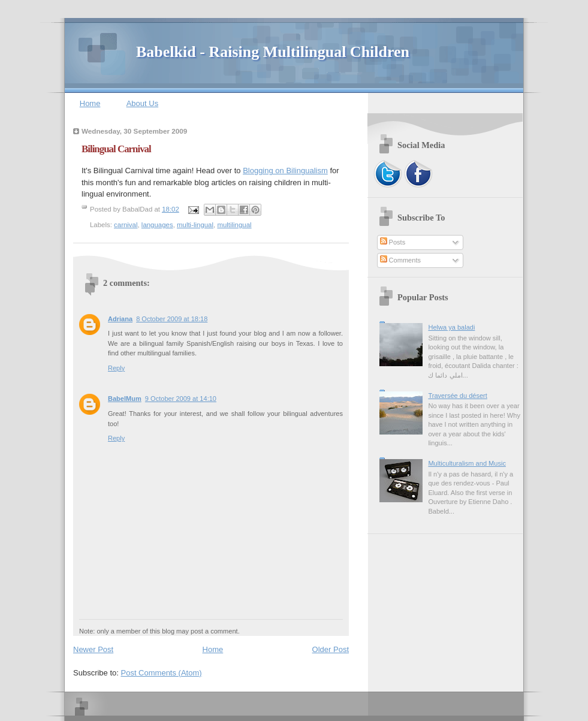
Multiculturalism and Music (467, 463)
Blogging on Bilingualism (285, 171)
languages (157, 225)
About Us (142, 103)
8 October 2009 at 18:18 (172, 319)
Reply (116, 368)
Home (90, 103)
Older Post (331, 649)
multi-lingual (195, 225)
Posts (393, 242)
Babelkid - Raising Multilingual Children (273, 52)
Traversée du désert (457, 396)
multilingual (234, 225)
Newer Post (93, 649)
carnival (126, 225)
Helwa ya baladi (451, 327)
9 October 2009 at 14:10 (181, 399)
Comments (400, 260)
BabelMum (125, 399)
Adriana (120, 319)
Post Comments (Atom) (162, 673)
